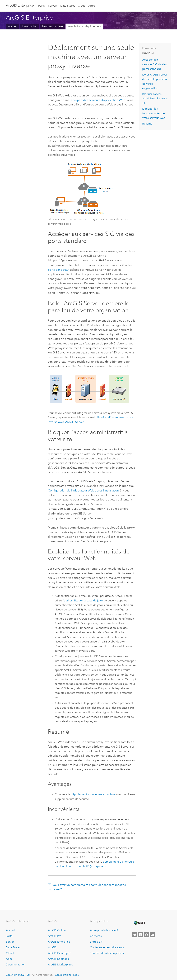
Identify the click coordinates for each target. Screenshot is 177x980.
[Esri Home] (139, 921)
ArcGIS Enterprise (59, 940)
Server (10, 940)
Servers (53, 6)
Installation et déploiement (84, 26)
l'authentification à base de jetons (84, 599)
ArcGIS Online (57, 929)
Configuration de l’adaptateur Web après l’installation (83, 489)
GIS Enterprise (20, 5)
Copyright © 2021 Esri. (19, 973)
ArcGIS (52, 946)
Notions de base (52, 26)
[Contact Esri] (152, 933)
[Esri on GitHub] (146, 933)
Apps (92, 6)
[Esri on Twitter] (135, 933)
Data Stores (68, 6)
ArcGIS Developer (59, 951)
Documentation (16, 963)
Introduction (30, 26)
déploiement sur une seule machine (93, 793)
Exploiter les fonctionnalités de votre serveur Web (154, 113)
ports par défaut (59, 269)
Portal (42, 6)
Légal (76, 973)
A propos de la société (104, 929)
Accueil (13, 26)
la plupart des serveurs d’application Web (98, 100)
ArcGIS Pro (55, 934)
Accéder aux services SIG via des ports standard (155, 64)
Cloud (82, 6)
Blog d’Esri (97, 940)
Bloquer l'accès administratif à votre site (155, 99)
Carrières (96, 934)
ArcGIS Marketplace (60, 963)
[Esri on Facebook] (141, 933)
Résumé (147, 124)
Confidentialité (63, 973)
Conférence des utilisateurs (107, 946)
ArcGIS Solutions (58, 957)
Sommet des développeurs (107, 951)
